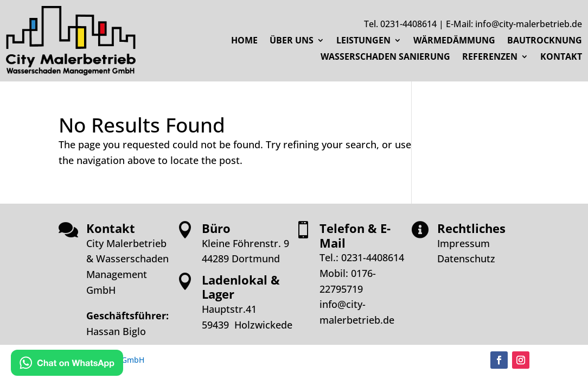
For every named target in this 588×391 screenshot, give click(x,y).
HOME (244, 41)
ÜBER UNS (292, 41)
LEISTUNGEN (363, 41)
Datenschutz (466, 258)
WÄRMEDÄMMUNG (454, 41)
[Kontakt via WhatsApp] (67, 365)
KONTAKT (561, 58)
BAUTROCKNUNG (545, 41)
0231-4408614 (408, 24)
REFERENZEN (490, 58)
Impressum (464, 243)
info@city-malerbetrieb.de (529, 24)
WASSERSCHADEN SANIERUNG (385, 58)
